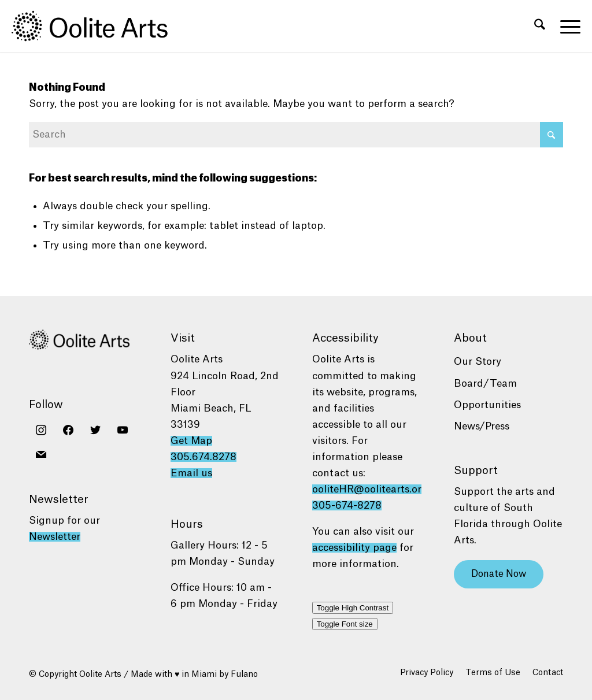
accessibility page (354, 548)
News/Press (482, 426)
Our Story (478, 362)
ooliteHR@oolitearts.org (370, 489)
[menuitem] (540, 26)
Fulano (244, 675)
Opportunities (487, 405)
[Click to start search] (552, 135)
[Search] (540, 26)
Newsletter (55, 537)
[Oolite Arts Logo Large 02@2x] (96, 26)
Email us (191, 473)
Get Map (191, 441)
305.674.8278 (203, 457)
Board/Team (485, 384)
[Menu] (567, 26)
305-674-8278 (347, 505)
